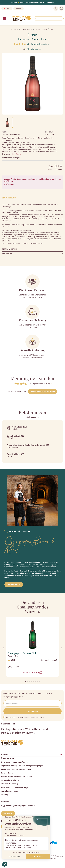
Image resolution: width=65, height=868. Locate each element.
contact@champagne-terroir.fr (21, 806)
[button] (25, 681)
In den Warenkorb (32, 672)
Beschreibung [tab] (9, 198)
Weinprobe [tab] (7, 254)
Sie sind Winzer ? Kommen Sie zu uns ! (16, 777)
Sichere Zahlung (8, 773)
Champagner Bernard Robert (33, 39)
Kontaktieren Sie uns (10, 791)
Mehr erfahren (16, 154)
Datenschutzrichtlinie (10, 780)
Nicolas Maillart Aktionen (29, 2)
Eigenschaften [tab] (9, 249)
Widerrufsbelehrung (9, 784)
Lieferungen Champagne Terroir (14, 762)
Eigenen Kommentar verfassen (43, 391)
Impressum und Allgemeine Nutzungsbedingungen (22, 766)
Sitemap (5, 795)
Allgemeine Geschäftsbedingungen (16, 769)
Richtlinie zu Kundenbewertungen (15, 787)
